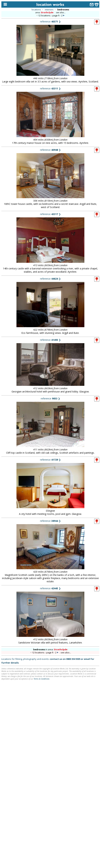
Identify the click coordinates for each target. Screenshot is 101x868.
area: (45, 12)
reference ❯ (50, 22)
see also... (61, 12)
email (87, 659)
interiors (49, 10)
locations (36, 10)
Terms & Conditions (42, 679)
